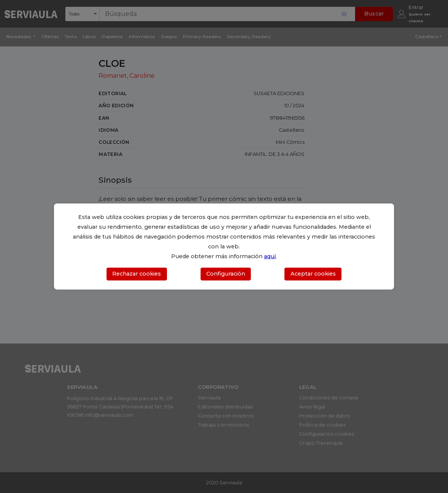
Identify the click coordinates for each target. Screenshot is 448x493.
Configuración (226, 274)
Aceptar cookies (313, 274)
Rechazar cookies (137, 274)
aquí (270, 256)
